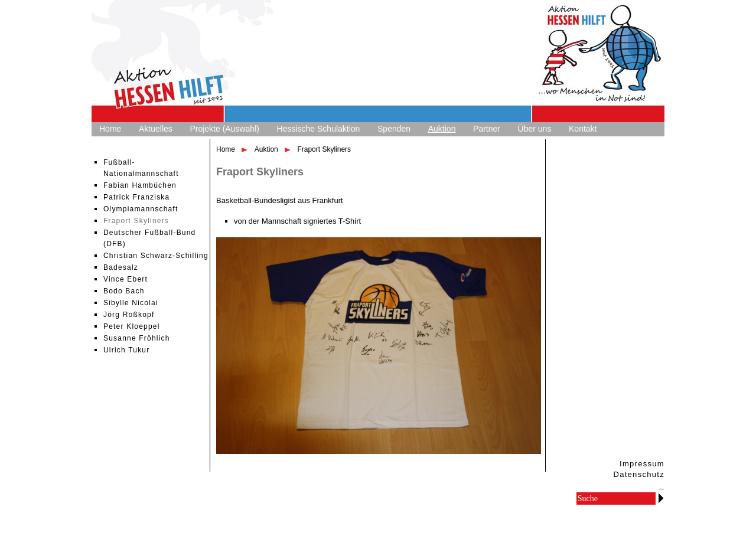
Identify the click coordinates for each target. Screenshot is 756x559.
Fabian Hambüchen (140, 185)
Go (661, 498)
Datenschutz (639, 474)
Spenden (394, 129)
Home (110, 129)
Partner (487, 129)
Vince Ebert (126, 279)
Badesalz (121, 267)
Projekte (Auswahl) (224, 129)
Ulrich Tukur (126, 350)
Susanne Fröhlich (137, 338)
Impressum (642, 464)
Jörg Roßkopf (129, 315)
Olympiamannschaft (141, 209)
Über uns (535, 129)
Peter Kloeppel (132, 326)
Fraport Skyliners (136, 221)
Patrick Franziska (136, 197)
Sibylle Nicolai (131, 303)
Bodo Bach (124, 291)
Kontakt (583, 129)
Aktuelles (156, 129)
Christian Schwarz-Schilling (156, 256)
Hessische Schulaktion (319, 129)
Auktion (442, 129)
